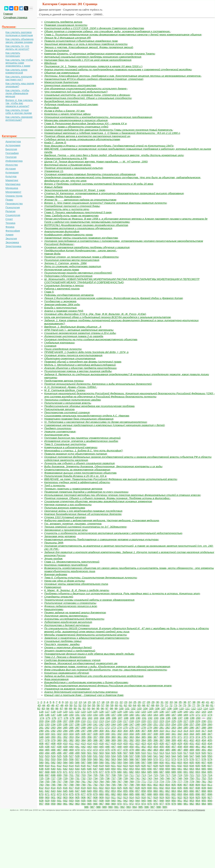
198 (186, 718)
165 (162, 715)
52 (80, 705)
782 (210, 781)
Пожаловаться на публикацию (191, 810)
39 (199, 702)
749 (186, 778)
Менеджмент (13, 192)
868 (204, 791)
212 (95, 721)
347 (210, 734)
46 (53, 705)
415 (95, 743)
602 (174, 762)
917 (150, 797)
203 (41, 721)
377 (41, 740)
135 (156, 712)
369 (168, 737)
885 (132, 794)
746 (168, 778)
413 (83, 743)
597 (144, 762)
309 (156, 731)
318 (210, 731)
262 (47, 727)
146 (47, 715)
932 (65, 801)
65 (139, 705)
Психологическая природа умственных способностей (78, 273)
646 (89, 769)
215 (113, 721)
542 (162, 756)
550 (210, 756)
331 (113, 734)
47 (57, 705)
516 (180, 753)
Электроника (13, 246)
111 (187, 708)
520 (204, 753)
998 (159, 807)
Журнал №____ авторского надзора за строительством (80, 200)
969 (113, 804)
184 (102, 718)
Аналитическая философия (62, 231)
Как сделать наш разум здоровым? (20, 85)
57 (103, 705)
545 (180, 756)
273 (113, 727)
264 (59, 727)
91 (80, 708)
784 (47, 785)
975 (150, 804)
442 (83, 747)
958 (47, 804)
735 (101, 778)
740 (132, 778)
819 (83, 788)
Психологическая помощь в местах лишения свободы (78, 371)
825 (119, 788)
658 (162, 769)
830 (150, 788)
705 (95, 775)
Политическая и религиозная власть (68, 403)
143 (204, 712)
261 (41, 727)
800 (144, 785)
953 (192, 801)
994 (135, 807)
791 (89, 785)
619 (101, 766)
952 (186, 801)
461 (198, 747)
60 (116, 705)
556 (71, 759)
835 (180, 788)
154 (95, 715)
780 (198, 781)
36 (185, 702)
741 (138, 778)
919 (162, 797)
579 (210, 759)
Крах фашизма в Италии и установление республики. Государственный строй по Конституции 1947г (109, 146)
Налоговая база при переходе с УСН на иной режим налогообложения (88, 60)
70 (162, 705)
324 (71, 734)
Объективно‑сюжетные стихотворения (70, 358)
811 (210, 785)
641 (59, 769)
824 (113, 788)
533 (107, 756)
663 (192, 769)
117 (47, 712)
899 (41, 797)
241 (95, 724)
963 (77, 804)
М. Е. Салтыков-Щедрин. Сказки (65, 390)
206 (59, 721)
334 (132, 734)
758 (65, 781)
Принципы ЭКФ (54, 543)
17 (98, 702)
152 (83, 715)
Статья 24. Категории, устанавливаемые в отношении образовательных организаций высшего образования (114, 193)
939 (107, 801)
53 (85, 705)
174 (42, 718)
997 (153, 807)
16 (94, 702)
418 (113, 743)
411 (71, 743)
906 (83, 797)
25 (135, 702)
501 (89, 753)
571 (162, 759)
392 (132, 740)
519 (198, 753)
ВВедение (50, 63)
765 (107, 781)
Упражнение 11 (54, 171)
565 (126, 759)
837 (192, 788)
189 (132, 718)
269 (89, 727)
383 (77, 740)
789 (77, 785)
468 (65, 750)
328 (95, 734)
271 (101, 727)
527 (71, 756)
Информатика (14, 161)
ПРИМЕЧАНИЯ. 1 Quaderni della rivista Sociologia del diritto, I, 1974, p (86, 352)
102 (133, 708)
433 (204, 743)
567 (138, 759)
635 (198, 766)
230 (204, 721)
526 (65, 756)
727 (53, 778)
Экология (11, 238)
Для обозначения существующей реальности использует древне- (86, 88)
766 (113, 781)
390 (119, 740)
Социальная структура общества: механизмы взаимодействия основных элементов (98, 501)
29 (153, 702)
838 (198, 788)
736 (107, 778)
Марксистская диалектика (61, 82)
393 (138, 740)
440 (71, 747)
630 (168, 766)
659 (168, 769)
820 (89, 788)
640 (53, 769)
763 (95, 781)
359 (107, 737)
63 (130, 705)
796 (119, 785)
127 (107, 712)
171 (198, 715)
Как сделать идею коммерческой (16, 71)
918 (156, 797)
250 (150, 724)
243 (107, 724)
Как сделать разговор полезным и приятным (19, 34)
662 (186, 769)
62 (126, 705)
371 (180, 737)
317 (204, 731)
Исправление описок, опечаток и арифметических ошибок (81, 441)
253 (168, 724)
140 (186, 712)
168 (180, 715)
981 (186, 804)
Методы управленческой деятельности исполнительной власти (85, 635)
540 (150, 756)
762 (89, 781)
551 (41, 759)
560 (95, 759)
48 (62, 705)
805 (174, 785)
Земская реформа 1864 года (62, 304)
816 (65, 788)
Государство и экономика (60, 301)
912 (119, 797)
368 (162, 737)
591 (107, 762)
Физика (10, 227)
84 (48, 708)
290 (41, 731)
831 (156, 788)
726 (47, 778)
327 (89, 734)
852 (107, 791)
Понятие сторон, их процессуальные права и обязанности (81, 257)
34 (176, 702)
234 (53, 724)
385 (89, 740)
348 (41, 737)
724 (210, 775)
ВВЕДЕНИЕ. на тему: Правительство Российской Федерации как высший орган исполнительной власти (111, 479)
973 (138, 804)
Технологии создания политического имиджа (72, 400)
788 (71, 785)
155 (101, 715)
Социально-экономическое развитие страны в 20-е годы (80, 333)
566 (132, 759)
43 (39, 705)
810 (204, 785)
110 (181, 708)
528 (77, 756)
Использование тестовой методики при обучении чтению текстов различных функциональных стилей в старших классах (122, 495)
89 (71, 708)
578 (204, 759)
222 (156, 721)
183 (96, 718)
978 (168, 804)
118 (53, 712)
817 (71, 788)
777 (180, 781)
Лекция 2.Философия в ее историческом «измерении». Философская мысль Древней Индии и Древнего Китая (113, 298)
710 (126, 775)
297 (83, 731)
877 (83, 794)
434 (210, 743)
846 (71, 791)
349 (47, 737)
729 (65, 778)
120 (65, 712)
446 (107, 747)
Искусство (12, 165)
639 (47, 769)
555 (65, 759)
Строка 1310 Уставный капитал (65, 517)
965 (89, 804)
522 (41, 756)
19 (108, 702)
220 (144, 721)
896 (198, 794)
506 (119, 753)
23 (126, 702)
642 (65, 769)
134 (150, 712)
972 (132, 804)
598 (150, 762)
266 (71, 727)
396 (156, 740)
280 (156, 727)
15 (89, 702)
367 (156, 737)
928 (41, 801)
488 (186, 750)
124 (89, 712)
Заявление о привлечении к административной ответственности (87, 638)
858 (144, 791)
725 (41, 778)
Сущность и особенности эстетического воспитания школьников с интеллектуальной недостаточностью (113, 533)
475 (107, 750)
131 (132, 712)
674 (83, 772)
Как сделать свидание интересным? (19, 118)
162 (144, 715)
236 (65, 724)
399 (174, 740)
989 (104, 807)
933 (71, 801)
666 (210, 769)
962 (71, 804)
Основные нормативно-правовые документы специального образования (90, 174)
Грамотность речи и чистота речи (67, 209)
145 (41, 715)
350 (53, 737)
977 (162, 804)
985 (210, 804)
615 (77, 766)
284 (180, 727)
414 (89, 743)
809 (198, 785)
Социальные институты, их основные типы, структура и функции (87, 95)
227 (186, 721)
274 (119, 727)
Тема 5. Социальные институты (65, 444)
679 (113, 772)
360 (113, 737)
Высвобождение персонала (61, 101)
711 (132, 775)
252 (162, 724)
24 (130, 702)
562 (107, 759)
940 (113, 801)
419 (119, 743)
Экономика (12, 242)
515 (174, 753)
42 (212, 702)
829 (144, 788)
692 (192, 772)
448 (119, 747)
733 (89, 778)
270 (95, 727)
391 (126, 740)
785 (53, 785)
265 (65, 727)
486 (174, 750)
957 (41, 804)
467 (59, 750)
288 (204, 727)
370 (174, 737)
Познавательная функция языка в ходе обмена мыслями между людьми (89, 654)
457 (174, 747)
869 (210, 791)
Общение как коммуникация (62, 73)
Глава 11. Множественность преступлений (72, 562)
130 (126, 712)
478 (126, 750)
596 (138, 762)
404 (204, 740)
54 (89, 705)
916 (144, 797)
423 (144, 743)
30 (157, 702)
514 (168, 753)
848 (83, 791)
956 (210, 801)
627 (150, 766)
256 (186, 724)
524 (53, 756)
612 (59, 766)
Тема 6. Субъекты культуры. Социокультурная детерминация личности (90, 578)
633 (186, 766)
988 (98, 807)
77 (194, 705)
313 (180, 731)
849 (89, 791)
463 (210, 747)
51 (76, 705)
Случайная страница (15, 17)
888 (150, 794)
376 (210, 737)
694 (204, 772)
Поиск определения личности (63, 349)
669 (53, 772)
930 (53, 801)
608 (210, 762)
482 (150, 750)
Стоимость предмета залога (63, 22)
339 (162, 734)
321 (53, 734)
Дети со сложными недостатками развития (72, 266)
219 (138, 721)
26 (139, 702)
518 (192, 753)
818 (77, 788)
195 (168, 718)
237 (71, 724)
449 (126, 747)
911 (113, 797)
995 (141, 807)
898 (210, 794)
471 (83, 750)
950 (174, 801)
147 (53, 715)
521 (210, 753)
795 (113, 785)
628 (156, 766)
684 (144, 772)
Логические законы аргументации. (66, 616)
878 (89, 794)
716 (162, 775)
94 (93, 708)
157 (113, 715)
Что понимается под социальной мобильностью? (76, 92)
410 (65, 743)
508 (132, 753)
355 (83, 737)
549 (204, 756)
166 (168, 715)
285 (186, 727)
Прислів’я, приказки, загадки (62, 644)
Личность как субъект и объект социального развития (79, 463)
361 (119, 737)
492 (210, 750)
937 (95, 801)
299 (95, 731)
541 (156, 756)
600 (162, 762)
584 (65, 762)
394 (144, 740)
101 (127, 708)
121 (71, 712)
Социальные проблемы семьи (63, 641)
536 (126, 756)
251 (156, 724)
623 (126, 766)
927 (210, 797)
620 (107, 766)
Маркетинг (12, 180)
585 (71, 762)
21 (117, 702)
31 (162, 702)
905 (77, 797)
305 (132, 731)
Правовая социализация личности (66, 25)
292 (53, 731)
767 (119, 781)
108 (169, 708)
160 (132, 715)
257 (192, 724)
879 (95, 794)
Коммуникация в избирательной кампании (71, 447)
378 (47, 740)
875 (71, 794)
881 (107, 794)
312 (174, 731)
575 (186, 759)
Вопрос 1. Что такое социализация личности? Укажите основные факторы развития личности (105, 203)
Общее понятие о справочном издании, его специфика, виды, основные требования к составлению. (107, 31)
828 (138, 788)
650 (113, 769)
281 (162, 727)
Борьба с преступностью (60, 308)
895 (192, 794)
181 (84, 718)
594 (126, 762)
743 (150, 778)
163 (150, 715)
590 (101, 762)
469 (71, 750)
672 (71, 772)
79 (203, 705)
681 (126, 772)
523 (47, 756)
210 (83, 721)
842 (47, 791)
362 (126, 737)
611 (53, 766)
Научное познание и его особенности (68, 504)
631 (174, 766)
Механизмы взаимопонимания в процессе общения (76, 120)
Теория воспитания (57, 50)
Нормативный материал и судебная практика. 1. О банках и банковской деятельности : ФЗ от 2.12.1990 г (112, 133)
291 (47, 731)
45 (48, 705)
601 (168, 762)
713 (144, 775)
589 (95, 762)
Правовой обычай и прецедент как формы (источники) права (83, 362)
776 (174, 781)
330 (107, 734)
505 (113, 753)
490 (198, 750)
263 (53, 727)
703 (83, 775)
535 (119, 756)
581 (47, 762)
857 (138, 791)
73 (175, 705)
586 (77, 762)
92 (84, 708)
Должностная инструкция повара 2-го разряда (74, 336)
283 (174, 727)
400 (180, 740)
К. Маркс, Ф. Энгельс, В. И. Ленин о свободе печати (77, 590)
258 (198, 724)
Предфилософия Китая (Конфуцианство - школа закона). (80, 250)
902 (59, 797)
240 (89, 724)
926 (204, 797)
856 (132, 791)
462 (204, 747)
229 (198, 721)
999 (165, 807)
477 (119, 750)
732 (83, 778)
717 (168, 775)
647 (95, 769)
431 (192, 743)
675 (89, 772)
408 (53, 743)
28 (148, 702)
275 (126, 727)
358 (101, 737)
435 (41, 747)
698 (53, 775)
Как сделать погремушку (13, 54)
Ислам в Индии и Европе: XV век (64, 111)
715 (156, 775)
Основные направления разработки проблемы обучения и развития (87, 247)
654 (138, 769)
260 (210, 724)
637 (210, 766)
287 (198, 727)
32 (167, 702)
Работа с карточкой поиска (62, 289)
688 (168, 772)
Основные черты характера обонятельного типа (76, 584)
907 (89, 797)
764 (101, 781)
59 (112, 705)
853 (113, 791)
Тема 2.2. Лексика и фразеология (65, 657)
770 (138, 781)
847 (77, 791)
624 (132, 766)
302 (113, 731)
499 (77, 753)
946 (150, 801)
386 (95, 740)
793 (101, 785)
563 (113, 759)
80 (207, 705)
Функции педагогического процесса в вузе (71, 606)
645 (83, 769)
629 (162, 766)
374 (198, 737)
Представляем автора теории (64, 381)
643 (71, 769)
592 (113, 762)
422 (138, 743)
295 (71, 731)
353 (71, 737)
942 (126, 801)
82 (39, 708)
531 (95, 756)
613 (65, 766)
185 (108, 718)
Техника (10, 223)
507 (126, 753)
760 (77, 781)
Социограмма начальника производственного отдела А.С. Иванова (87, 416)
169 (186, 715)
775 (168, 781)
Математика (13, 184)
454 (156, 747)
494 (47, 753)
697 (47, 775)
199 (192, 718)
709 (119, 775)
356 (89, 737)
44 (44, 705)
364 (138, 737)
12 (76, 702)
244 (113, 724)
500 (83, 753)
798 (132, 785)
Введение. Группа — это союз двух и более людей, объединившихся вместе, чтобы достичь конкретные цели (114, 155)
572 (168, 759)
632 (180, 766)
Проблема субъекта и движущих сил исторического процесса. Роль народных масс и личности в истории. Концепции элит (122, 593)
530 (89, 756)
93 (89, 708)
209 (77, 721)
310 (162, 731)
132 (138, 712)
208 (71, 721)
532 (101, 756)
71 (166, 705)
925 (198, 797)
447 (113, 747)
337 (150, 734)
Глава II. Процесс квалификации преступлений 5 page (78, 212)
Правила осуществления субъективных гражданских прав (81, 41)
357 (95, 737)
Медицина (12, 188)
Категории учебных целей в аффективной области (77, 482)
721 (192, 775)
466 (53, 750)
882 (113, 794)
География (12, 153)
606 (198, 762)
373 (192, 737)
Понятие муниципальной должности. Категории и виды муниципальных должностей (98, 384)
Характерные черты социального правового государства (81, 238)
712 (138, 775)
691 (186, 772)
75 (185, 705)
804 (168, 785)
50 (71, 705)
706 (101, 775)
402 (192, 740)
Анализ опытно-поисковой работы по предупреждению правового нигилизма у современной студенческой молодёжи (118, 69)
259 (204, 724)
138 (174, 712)
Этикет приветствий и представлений (70, 651)
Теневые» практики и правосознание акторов (73, 489)
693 (198, 772)
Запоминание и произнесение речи (66, 530)
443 (89, 747)
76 (189, 705)
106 (157, 708)
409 (59, 743)
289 (210, 727)
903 (65, 797)
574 (180, 759)
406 (41, 743)
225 (174, 721)
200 (198, 718)
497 (65, 753)
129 (119, 712)
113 (200, 708)
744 (156, 778)
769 (132, 781)
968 (107, 804)
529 (83, 756)
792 (95, 785)
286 (192, 727)
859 (150, 791)
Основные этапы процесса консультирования (73, 355)
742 (144, 778)
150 (71, 715)
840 (210, 788)
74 (180, 705)
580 (41, 762)
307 (144, 731)
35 (180, 702)
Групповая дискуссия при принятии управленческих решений (82, 438)
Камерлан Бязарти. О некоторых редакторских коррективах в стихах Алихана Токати (99, 54)
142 (198, 712)
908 (95, 797)
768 (126, 781)
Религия (10, 211)
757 (59, 781)
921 (174, 797)
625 (138, 766)
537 (132, 756)
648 (101, 769)
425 (156, 743)
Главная (8, 14)
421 (132, 743)
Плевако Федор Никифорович (63, 196)
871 (47, 794)
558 (83, 759)
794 (107, 785)
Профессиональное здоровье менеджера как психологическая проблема (89, 406)
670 (59, 772)
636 (204, 766)
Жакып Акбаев (53, 187)
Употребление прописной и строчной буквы (72, 206)
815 (59, 788)
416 (101, 743)
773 (156, 781)
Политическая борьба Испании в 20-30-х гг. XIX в (75, 476)
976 (156, 804)
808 (192, 785)
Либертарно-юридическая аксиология (68, 622)
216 (119, 721)
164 (156, 715)
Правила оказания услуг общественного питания (76, 454)
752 (204, 778)
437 (53, 747)
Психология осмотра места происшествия (72, 260)
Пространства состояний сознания (67, 412)
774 (162, 781)
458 (180, 747)
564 (119, 759)
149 (65, 715)
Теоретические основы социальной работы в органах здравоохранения (89, 600)
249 (144, 724)
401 (186, 740)
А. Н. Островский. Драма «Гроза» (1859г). (70, 387)
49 (66, 705)
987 (92, 807)
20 (112, 702)
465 (47, 750)
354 (77, 737)
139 (180, 712)
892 (174, 794)
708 (113, 775)
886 (138, 794)
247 (132, 724)
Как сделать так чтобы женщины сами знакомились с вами (19, 63)
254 (174, 724)
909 (101, 797)
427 (168, 743)
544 (174, 756)
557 (77, 759)
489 (192, 750)
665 (204, 769)
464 (41, 750)
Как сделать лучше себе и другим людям (19, 111)
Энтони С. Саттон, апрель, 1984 (65, 263)
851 (101, 791)
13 (80, 702)
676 (95, 772)
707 (107, 775)
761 (83, 781)
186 (114, 718)
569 (150, 759)
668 (47, 772)
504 (107, 753)
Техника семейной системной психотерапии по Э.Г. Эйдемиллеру (85, 527)
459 (186, 747)
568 (144, 759)
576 (192, 759)
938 (101, 801)
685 (150, 772)
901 (53, 797)
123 (83, 712)
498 (71, 753)
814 (53, 788)
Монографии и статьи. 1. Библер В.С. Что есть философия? (83, 450)
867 (198, 791)
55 (94, 705)
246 (126, 724)
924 (192, 797)
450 (132, 747)
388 (107, 740)
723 (204, 775)
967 (101, 804)
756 (53, 781)
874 (65, 794)
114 (206, 708)
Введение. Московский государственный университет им (81, 663)
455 (162, 747)
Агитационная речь (57, 435)
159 (126, 715)
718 (174, 775)
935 (83, 801)
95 (98, 708)
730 (71, 778)
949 (168, 801)
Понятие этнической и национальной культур (73, 168)
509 (138, 753)
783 (41, 785)
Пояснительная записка (59, 409)
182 (90, 718)
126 (101, 712)
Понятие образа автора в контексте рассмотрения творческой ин (87, 136)
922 (180, 797)
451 (138, 747)
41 (208, 702)
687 (162, 772)
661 (180, 769)
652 (126, 769)
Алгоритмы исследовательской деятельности (74, 619)
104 (145, 708)
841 (41, 791)
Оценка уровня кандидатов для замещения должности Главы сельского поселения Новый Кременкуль (108, 130)
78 (198, 705)
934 (77, 801)
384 (83, 740)
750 (192, 778)
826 (126, 788)
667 (41, 772)
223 (162, 721)
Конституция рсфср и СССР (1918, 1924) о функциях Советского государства (94, 28)
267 (77, 727)
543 (168, 756)
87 (61, 708)
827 (132, 788)
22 (121, 702)
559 (89, 759)
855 (126, 791)
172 (204, 715)
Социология (13, 215)
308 (150, 731)
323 (65, 734)
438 (59, 747)
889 (156, 794)
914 (132, 797)
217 (126, 721)
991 (116, 807)
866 (192, 791)
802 (156, 785)
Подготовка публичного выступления (68, 276)
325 (77, 734)
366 (150, 737)
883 (119, 794)
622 (119, 766)
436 (47, 747)
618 (95, 766)
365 (144, 737)
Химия (9, 235)
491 (204, 750)
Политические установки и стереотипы (70, 603)
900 (47, 797)
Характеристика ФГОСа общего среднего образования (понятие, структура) (94, 79)
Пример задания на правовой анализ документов (75, 612)
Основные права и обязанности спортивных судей (76, 127)
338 (156, 734)
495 (53, 753)
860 (156, 791)
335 (138, 734)
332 (119, 734)
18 (103, 702)
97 (107, 708)
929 (47, 801)
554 (59, 759)
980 (180, 804)
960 (59, 804)
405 (210, 740)
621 (113, 766)
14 (85, 702)
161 (138, 715)
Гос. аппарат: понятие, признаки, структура (73, 524)
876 (77, 794)
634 (192, 766)
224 (168, 721)
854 (119, 791)
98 (111, 708)
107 (163, 708)
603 (180, 762)
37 (189, 702)
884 (126, 794)
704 (89, 775)
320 (47, 734)
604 (186, 762)
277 (138, 727)
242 (101, 724)
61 (121, 705)
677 (101, 772)
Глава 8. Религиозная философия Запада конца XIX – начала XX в (85, 123)
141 (192, 712)
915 (138, 797)
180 (78, 718)
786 (59, 785)
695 (210, 772)
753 (210, 778)
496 (59, 753)
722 (198, 775)
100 (121, 708)
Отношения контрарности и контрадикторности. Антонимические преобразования (98, 117)
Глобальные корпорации (59, 343)
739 (126, 778)
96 (102, 708)
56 (98, 705)
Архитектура (13, 141)
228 (192, 721)
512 (156, 753)
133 (144, 712)
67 (148, 705)
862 (168, 791)
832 (162, 788)
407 (47, 743)
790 (83, 785)
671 (65, 772)
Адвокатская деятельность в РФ (65, 158)
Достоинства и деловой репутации (67, 625)
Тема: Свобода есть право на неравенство (71, 216)
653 (132, 769)
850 (95, 791)
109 (175, 708)
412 (77, 743)
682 (132, 772)
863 (174, 791)
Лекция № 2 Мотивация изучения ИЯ (67, 38)
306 (138, 731)
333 (126, 734)
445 (101, 747)
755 (47, 781)
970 (119, 804)
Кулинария (12, 172)
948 (162, 801)
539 (144, 756)
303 (119, 731)
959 (53, 804)
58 (107, 705)
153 (89, 715)
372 (186, 737)
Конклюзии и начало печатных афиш (67, 114)
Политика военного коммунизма (64, 508)
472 (89, 750)
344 (192, 734)
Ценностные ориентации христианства (70, 85)
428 (174, 743)
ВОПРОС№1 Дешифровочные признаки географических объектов (86, 225)
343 (186, 734)
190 (138, 718)
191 (144, 718)
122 (77, 712)
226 (180, 721)
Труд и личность (55, 485)
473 (95, 750)
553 (53, 759)
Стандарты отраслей (59, 597)
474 (101, 750)
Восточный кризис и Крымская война (67, 165)
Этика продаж (53, 558)
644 (77, 769)
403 (198, 740)
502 (95, 753)
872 (53, 794)
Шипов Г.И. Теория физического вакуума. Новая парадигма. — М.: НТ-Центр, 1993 (96, 162)
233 (47, 724)
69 (157, 705)
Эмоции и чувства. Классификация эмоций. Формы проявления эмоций (89, 47)
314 (186, 731)
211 (89, 721)
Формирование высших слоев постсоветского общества (80, 473)
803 (162, 785)
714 (150, 775)
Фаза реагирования (56, 679)
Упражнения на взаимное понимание (67, 689)
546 (186, 756)
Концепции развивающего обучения (66, 673)
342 (180, 734)
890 (162, 794)
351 (59, 737)
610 (47, 766)
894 (186, 794)
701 (71, 775)
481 (144, 750)
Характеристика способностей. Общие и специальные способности (88, 98)
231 (210, 721)
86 (57, 708)
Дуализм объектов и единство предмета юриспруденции (80, 368)
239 (83, 724)
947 (156, 801)
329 (101, 734)
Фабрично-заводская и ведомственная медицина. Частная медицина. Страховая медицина (102, 520)
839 (204, 788)
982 (192, 804)
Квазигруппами (54, 609)
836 (186, 788)
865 (186, 791)
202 (209, 718)
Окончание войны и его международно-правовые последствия (83, 511)
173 (210, 715)
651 (119, 769)
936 (89, 801)
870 (41, 794)
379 (53, 740)
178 (66, 718)
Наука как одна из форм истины (64, 581)
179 (72, 718)
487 (180, 750)
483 (156, 750)
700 (65, 775)
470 (77, 750)
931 (59, 801)
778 (186, 781)
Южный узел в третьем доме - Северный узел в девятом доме (84, 695)
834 (174, 788)
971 (126, 804)
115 (212, 708)
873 (59, 794)
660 (174, 769)
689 (174, 772)
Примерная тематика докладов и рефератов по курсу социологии (86, 492)
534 (113, 756)
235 (59, 724)
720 (186, 775)
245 (119, 724)
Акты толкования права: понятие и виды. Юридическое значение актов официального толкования (107, 666)
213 (101, 721)
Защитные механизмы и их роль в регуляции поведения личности (86, 44)
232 (41, 724)
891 (168, 794)
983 (198, 804)
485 (168, 750)
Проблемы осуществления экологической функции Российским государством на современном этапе (108, 685)
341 (174, 734)
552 (47, 759)
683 (138, 772)
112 (193, 708)
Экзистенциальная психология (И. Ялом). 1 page (75, 190)
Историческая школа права (62, 269)
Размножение (53, 587)
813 (47, 788)
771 (144, 781)
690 (180, 772)
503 (101, 753)
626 (144, 766)
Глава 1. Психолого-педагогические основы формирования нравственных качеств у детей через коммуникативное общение (123, 34)
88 (66, 708)
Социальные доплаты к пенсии (64, 285)
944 (138, 801)
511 (150, 753)
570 (156, 759)
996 (147, 807)
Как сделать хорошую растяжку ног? (19, 78)
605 (192, 762)
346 (204, 734)
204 (47, 721)
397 (162, 740)
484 (162, 750)
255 (180, 724)
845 (65, 791)
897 (204, 794)
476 (113, 750)
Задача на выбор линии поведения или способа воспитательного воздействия (94, 676)
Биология (11, 149)
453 (150, 747)
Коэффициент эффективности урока (68, 235)
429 (180, 743)
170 (192, 715)
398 (168, 740)
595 (132, 762)
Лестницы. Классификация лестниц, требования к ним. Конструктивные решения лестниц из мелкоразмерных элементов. (123, 76)
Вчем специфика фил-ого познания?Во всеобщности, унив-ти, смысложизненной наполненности (105, 670)
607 (204, 762)
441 (77, 747)
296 (77, 731)
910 (107, 797)
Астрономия (13, 145)
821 (95, 788)
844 (59, 791)
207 (65, 721)
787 (65, 785)
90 (75, 708)
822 (101, 788)
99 (116, 708)
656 (150, 769)
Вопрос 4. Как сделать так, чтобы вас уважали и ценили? (19, 103)
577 (198, 759)
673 (77, 772)
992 (122, 807)
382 (71, 740)
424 (150, 743)
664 (198, 769)
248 (138, 724)
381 (65, 740)
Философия (13, 231)
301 (107, 731)
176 (54, 718)
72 (171, 705)
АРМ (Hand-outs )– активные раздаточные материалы (79, 330)
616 (83, 766)
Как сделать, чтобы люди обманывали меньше (17, 93)
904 (71, 797)
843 (53, 791)
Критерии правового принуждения (66, 565)
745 (162, 778)
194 (162, 718)
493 (41, 753)
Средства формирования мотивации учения (72, 660)
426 (162, 743)
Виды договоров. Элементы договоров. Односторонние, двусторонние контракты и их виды (103, 466)
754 (41, 781)
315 (192, 731)
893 (180, 794)
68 (153, 705)
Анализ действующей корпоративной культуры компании (81, 692)
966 (95, 804)
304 (126, 731)
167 (174, 715)
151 (77, 715)
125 (95, 712)
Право (9, 200)
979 (174, 804)
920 (168, 797)
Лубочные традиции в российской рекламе (71, 104)
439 (65, 747)
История (11, 169)
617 (89, 766)
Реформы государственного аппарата (69, 295)
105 (151, 708)
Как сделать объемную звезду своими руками (19, 41)
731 (77, 778)
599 (156, 762)
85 (52, 708)
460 (192, 747)
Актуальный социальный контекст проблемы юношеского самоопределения (93, 57)
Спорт (9, 219)
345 (198, 734)
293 (59, 731)
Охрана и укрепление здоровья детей (68, 647)
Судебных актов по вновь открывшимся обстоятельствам (82, 139)
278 (144, 727)
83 (43, 708)
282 (168, 727)
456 (168, 747)
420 (126, 743)
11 (71, 702)
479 (132, 750)
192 (150, 718)
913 (126, 797)
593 (119, 762)
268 (83, 727)
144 (210, 712)
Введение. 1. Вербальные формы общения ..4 (73, 327)
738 (119, 778)
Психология (13, 207)
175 (48, 718)
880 (101, 794)
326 (83, 734)
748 (180, 778)
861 (162, 791)
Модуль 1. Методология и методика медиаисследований (80, 365)
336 (144, 734)
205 (53, 721)
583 (59, 762)
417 (107, 743)
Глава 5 (49, 292)
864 (180, 791)
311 (168, 731)
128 (113, 712)
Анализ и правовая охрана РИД (64, 311)
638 (41, 769)
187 (120, 718)
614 (71, 766)
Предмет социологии (58, 428)
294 (65, 731)
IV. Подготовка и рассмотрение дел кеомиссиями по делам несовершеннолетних (96, 422)
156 (107, 715)
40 (203, 702)
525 (59, 756)
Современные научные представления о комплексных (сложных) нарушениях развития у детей (104, 425)
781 (204, 781)
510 (144, 753)
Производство (14, 204)
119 (59, 712)
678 (107, 772)
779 (192, 781)
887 (144, 794)
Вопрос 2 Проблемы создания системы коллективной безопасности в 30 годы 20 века (99, 184)
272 (107, 727)
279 (150, 727)
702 (77, 775)
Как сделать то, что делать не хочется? (17, 47)
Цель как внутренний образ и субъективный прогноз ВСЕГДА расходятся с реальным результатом (107, 317)
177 (60, 718)
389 (113, 740)
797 (126, 785)
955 (204, 801)
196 (174, 718)
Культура (11, 176)
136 (162, 712)
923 (186, 797)
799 (138, 785)
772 (150, 781)
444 (95, 747)
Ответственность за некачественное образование (77, 470)
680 (119, 772)
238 (77, 724)
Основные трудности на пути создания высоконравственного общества (91, 339)
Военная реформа (56, 574)
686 (156, 772)
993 (129, 807)
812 (41, 788)
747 (174, 778)
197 (180, 718)
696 (41, 775)
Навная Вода (52, 254)
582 (53, 762)
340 (168, 734)
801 (150, 785)
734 (95, 778)
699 (59, 775)
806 (180, 785)
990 (110, 807)
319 (41, 734)
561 (101, 759)
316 (198, 731)
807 (186, 785)
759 (71, 781)
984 (204, 804)
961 (65, 804)
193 (156, 718)
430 (186, 743)
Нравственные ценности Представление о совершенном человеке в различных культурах (101, 539)
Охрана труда (14, 196)
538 (138, 756)
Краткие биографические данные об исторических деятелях (83, 514)
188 (126, 718)
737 (113, 778)
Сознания (50, 346)
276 (132, 727)
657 (156, 769)
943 (132, 801)
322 (59, 734)
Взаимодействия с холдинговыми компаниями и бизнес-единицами (86, 682)
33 (171, 702)
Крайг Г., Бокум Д (55, 142)
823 (107, 788)
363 (132, 737)
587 (83, 762)
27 (144, 702)
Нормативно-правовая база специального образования (79, 419)
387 (101, 740)
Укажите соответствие (60, 431)
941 (119, 801)
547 (192, 756)
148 (59, 715)
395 (150, 740)
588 (89, 762)
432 (198, 743)
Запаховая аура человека (60, 536)
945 (144, 801)
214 (107, 721)
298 (89, 731)
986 (86, 807)
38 (194, 702)
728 (59, 778)
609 (41, 766)
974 (144, 804)
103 (139, 708)
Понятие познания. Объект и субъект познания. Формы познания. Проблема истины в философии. (107, 498)
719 (180, 775)
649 (107, 769)
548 (198, 756)
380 (59, 740)
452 (144, 747)
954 (198, 801)
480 (138, 750)
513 (162, 753)
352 (65, 737)
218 (132, 721)
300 (101, 731)
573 (174, 759)
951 (180, 801)
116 (41, 712)
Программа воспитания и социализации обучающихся (78, 228)
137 (168, 712)
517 (186, 753)
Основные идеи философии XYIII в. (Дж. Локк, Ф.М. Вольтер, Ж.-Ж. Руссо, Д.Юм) (95, 314)
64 (135, 705)
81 (212, 705)
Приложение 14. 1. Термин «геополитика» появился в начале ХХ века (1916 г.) (93, 66)
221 (150, 721)
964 (83, 804)
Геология (11, 157)
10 (67, 702)
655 (144, 769)
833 (168, 788)
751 (198, 778)
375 (204, 737)
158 (119, 715)
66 (144, 705)
